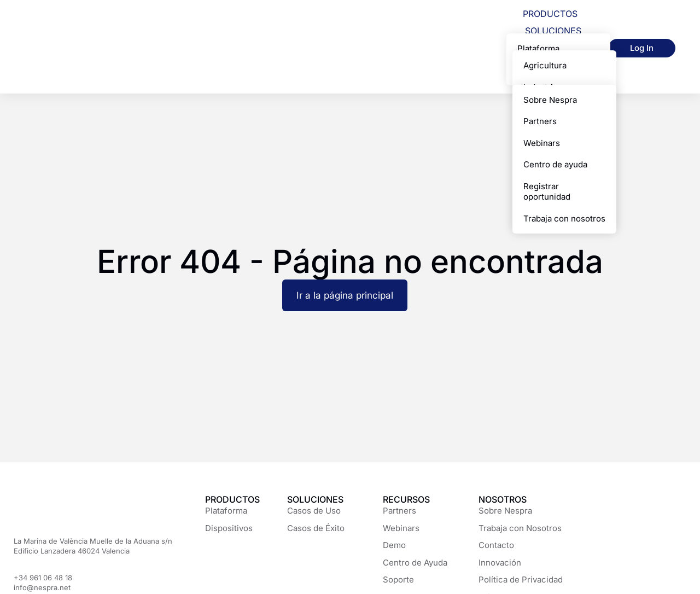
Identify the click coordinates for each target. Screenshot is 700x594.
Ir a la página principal (345, 295)
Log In (642, 48)
